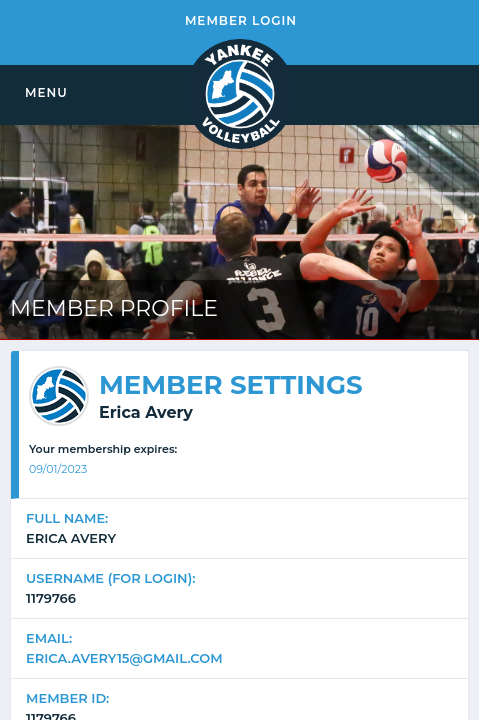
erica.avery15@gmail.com (124, 658)
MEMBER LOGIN (241, 20)
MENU (46, 92)
